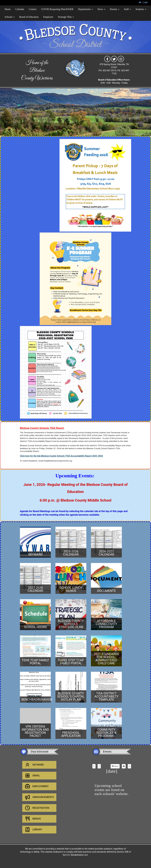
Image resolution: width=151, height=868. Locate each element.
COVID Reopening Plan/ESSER (57, 9)
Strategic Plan (66, 17)
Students (141, 9)
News (101, 9)
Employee (48, 17)
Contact (33, 9)
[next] (99, 766)
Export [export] (115, 766)
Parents (115, 9)
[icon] (107, 59)
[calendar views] (129, 766)
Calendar (20, 9)
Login (143, 2)
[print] (124, 766)
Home (8, 9)
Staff (127, 9)
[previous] (94, 766)
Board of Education (29, 17)
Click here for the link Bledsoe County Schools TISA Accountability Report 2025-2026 (61, 456)
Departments (86, 9)
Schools (10, 17)
